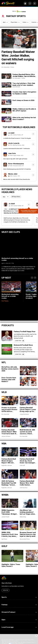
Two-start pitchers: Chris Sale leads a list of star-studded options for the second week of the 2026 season (24, 84)
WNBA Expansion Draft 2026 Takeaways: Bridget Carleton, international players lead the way (9, 512)
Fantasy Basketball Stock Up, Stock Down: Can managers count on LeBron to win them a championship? (28, 461)
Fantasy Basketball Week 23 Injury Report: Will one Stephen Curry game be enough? (9, 461)
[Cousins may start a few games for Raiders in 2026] (6, 94)
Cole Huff (22, 465)
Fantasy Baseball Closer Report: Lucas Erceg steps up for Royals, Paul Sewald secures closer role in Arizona (28, 410)
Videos (25, 22)
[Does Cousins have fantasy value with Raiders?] (28, 381)
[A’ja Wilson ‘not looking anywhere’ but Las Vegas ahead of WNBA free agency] (28, 503)
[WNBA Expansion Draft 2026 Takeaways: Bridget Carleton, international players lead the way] (10, 503)
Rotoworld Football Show (23, 345)
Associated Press (25, 539)
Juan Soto (12, 153)
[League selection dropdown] (6, 197)
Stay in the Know (7, 583)
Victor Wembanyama (16, 164)
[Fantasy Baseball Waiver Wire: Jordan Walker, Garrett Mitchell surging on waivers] (19, 39)
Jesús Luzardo (14, 143)
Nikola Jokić (13, 174)
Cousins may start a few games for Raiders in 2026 (24, 93)
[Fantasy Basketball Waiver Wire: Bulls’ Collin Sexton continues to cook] (28, 474)
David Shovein (16, 87)
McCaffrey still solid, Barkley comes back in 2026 (10, 369)
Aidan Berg (23, 517)
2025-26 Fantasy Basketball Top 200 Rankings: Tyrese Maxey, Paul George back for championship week (9, 483)
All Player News (16, 197)
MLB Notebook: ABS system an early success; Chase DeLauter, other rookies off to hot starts (27, 432)
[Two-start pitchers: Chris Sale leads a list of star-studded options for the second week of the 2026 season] (6, 85)
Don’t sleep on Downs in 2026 (23, 100)
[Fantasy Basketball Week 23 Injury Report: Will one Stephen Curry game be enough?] (10, 452)
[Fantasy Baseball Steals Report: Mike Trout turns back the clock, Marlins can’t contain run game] (10, 423)
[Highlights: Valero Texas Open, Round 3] (12, 556)
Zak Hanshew (24, 488)
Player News (15, 22)
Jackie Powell (5, 517)
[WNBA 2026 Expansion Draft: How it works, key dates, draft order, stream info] (10, 525)
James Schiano (6, 436)
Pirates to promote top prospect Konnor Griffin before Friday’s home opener (10, 410)
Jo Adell (11, 133)
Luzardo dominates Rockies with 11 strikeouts (17, 149)
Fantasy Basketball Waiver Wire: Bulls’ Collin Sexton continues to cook (27, 483)
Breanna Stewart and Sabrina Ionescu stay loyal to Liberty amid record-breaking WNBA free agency (28, 534)
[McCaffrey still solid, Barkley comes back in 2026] (28, 371)
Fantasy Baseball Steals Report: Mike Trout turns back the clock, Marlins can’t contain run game (9, 432)
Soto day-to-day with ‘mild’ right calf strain (15, 159)
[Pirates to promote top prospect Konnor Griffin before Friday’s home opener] (10, 400)
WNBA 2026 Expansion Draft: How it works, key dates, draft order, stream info (10, 534)
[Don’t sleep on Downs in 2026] (6, 102)
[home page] (8, 3)
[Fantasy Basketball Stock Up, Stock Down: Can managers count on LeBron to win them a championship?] (28, 452)
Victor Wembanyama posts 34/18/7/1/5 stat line (17, 169)
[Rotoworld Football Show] (7, 349)
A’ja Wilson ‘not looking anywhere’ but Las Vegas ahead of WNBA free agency (28, 512)
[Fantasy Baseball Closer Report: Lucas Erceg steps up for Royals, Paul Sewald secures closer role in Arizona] (28, 400)
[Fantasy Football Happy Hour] (7, 336)
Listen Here (20, 341)
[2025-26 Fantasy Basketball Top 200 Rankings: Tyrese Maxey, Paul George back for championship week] (10, 474)
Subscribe (6, 590)
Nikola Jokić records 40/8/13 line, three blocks (17, 179)
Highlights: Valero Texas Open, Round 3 (11, 565)
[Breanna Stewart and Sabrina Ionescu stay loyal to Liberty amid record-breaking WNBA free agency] (28, 525)
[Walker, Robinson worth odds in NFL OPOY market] (6, 111)
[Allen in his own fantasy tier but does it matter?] (6, 119)
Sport (5, 22)
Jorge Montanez (24, 414)
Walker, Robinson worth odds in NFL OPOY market (24, 110)
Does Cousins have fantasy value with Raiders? (9, 380)
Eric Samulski (5, 67)
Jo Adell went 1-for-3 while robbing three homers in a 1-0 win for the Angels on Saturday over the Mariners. (16, 211)
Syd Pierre (4, 539)
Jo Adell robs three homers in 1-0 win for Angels (17, 138)
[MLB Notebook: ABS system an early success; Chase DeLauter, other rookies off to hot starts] (28, 423)
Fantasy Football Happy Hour (25, 332)
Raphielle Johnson (7, 465)
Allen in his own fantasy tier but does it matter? (24, 118)
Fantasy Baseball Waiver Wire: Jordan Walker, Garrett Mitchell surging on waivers (18, 57)
